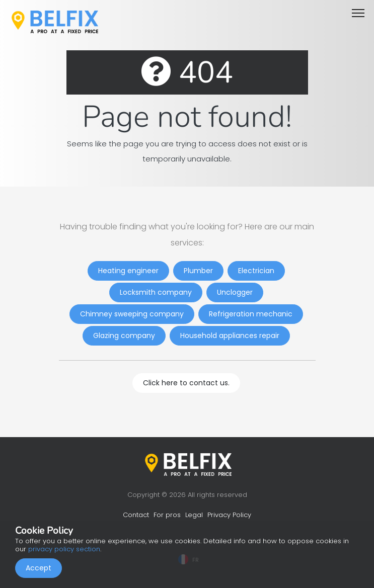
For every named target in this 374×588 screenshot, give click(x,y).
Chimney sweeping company (132, 314)
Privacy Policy (229, 515)
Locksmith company (156, 292)
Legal (194, 515)
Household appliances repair (230, 335)
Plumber (198, 271)
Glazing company (124, 335)
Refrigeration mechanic (251, 314)
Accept (39, 568)
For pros (167, 515)
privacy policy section (64, 549)
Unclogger (235, 292)
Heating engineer (128, 271)
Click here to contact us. (186, 383)
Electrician (256, 271)
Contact (136, 515)
